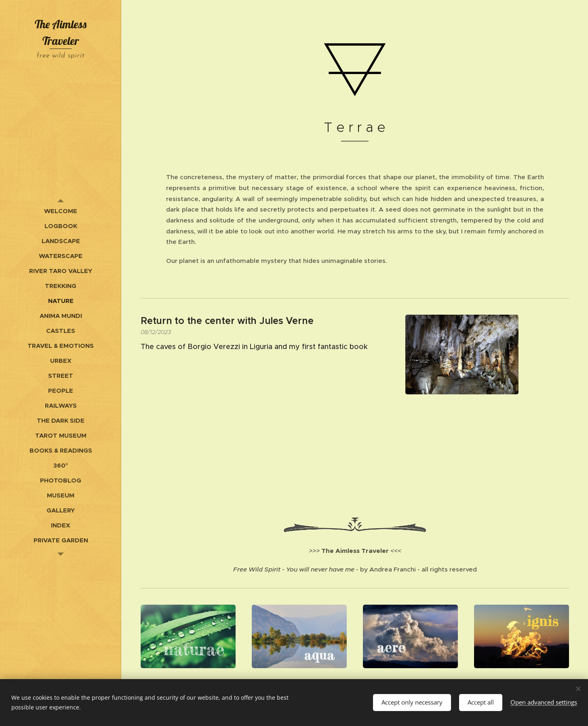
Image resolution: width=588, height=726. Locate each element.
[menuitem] (61, 211)
